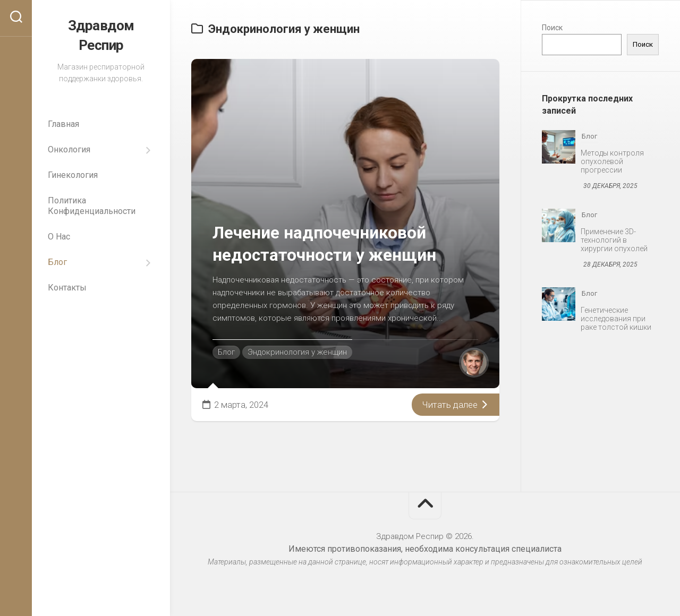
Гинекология (73, 174)
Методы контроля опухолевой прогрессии (612, 161)
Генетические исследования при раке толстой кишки (616, 319)
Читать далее (456, 405)
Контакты (67, 286)
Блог (57, 261)
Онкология (69, 148)
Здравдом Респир (101, 35)
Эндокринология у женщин (297, 352)
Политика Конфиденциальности (92, 205)
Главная (63, 123)
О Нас (59, 236)
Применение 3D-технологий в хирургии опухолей (614, 240)
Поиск (552, 28)
